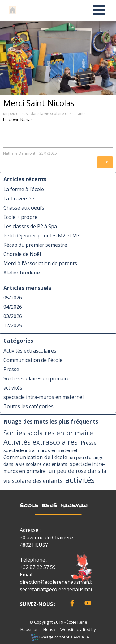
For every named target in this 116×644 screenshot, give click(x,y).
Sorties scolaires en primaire (37, 378)
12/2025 (13, 325)
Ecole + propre (20, 217)
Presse (11, 369)
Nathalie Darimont (19, 153)
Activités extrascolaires (30, 351)
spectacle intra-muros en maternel (43, 397)
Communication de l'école (33, 360)
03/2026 (13, 316)
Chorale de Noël (22, 254)
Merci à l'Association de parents (40, 263)
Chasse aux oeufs (24, 208)
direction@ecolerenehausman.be (58, 582)
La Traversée (19, 199)
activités (13, 388)
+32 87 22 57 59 (38, 567)
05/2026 (13, 298)
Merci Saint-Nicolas (39, 103)
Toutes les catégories (28, 406)
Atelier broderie (22, 273)
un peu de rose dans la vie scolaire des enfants (44, 113)
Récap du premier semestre (35, 245)
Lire (105, 162)
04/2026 (13, 307)
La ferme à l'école (24, 189)
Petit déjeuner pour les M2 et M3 (42, 236)
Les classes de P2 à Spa (30, 226)
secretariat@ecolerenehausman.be (60, 589)
